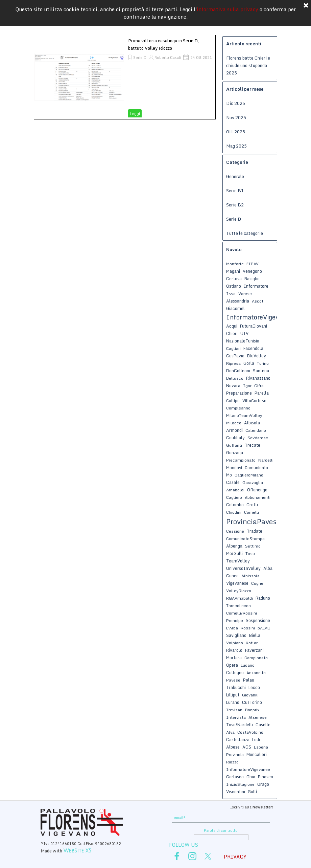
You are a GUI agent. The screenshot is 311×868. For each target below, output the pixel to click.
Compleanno (238, 408)
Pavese (233, 680)
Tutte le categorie (245, 233)
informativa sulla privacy (228, 9)
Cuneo (232, 576)
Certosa (234, 279)
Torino (263, 363)
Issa (231, 294)
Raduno (263, 598)
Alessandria (238, 301)
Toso (250, 553)
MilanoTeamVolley (244, 415)
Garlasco (235, 777)
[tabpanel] (90, 847)
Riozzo (232, 762)
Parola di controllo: (221, 830)
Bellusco (235, 378)
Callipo (233, 400)
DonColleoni (238, 371)
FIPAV (253, 264)
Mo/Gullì (234, 553)
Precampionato (241, 460)
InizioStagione (240, 784)
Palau (249, 680)
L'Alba (232, 628)
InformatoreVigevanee (248, 769)
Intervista (236, 717)
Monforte (235, 264)
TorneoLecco (238, 606)
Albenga (234, 546)
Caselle (263, 725)
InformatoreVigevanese (261, 317)
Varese (245, 294)
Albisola (252, 423)
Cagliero (234, 497)
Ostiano (234, 286)
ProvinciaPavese (253, 521)
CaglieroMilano (249, 475)
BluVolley (257, 356)
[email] (221, 818)
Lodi (256, 739)
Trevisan (234, 710)
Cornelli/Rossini (242, 613)
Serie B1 (235, 191)
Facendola (253, 348)
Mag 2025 (236, 146)
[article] (125, 77)
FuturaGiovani (254, 326)
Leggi (135, 114)
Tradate (255, 531)
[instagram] (192, 856)
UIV (244, 333)
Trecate (253, 445)
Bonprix (252, 710)
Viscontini (236, 792)
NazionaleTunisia (243, 341)
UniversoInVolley (243, 568)
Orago (263, 784)
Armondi (234, 430)
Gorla (249, 363)
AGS (247, 747)
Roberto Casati (168, 58)
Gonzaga (235, 452)
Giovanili (250, 695)
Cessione (235, 531)
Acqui (232, 326)
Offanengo (257, 490)
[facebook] (177, 856)
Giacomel (235, 308)
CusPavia (235, 356)
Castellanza (238, 739)
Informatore (256, 286)
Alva (230, 732)
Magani (233, 271)
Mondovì (234, 468)
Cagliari (233, 348)
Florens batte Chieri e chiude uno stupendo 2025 (248, 65)
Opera (232, 665)
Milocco (234, 423)
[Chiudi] (306, 6)
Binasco (266, 777)
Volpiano (235, 643)
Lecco (254, 687)
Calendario (256, 430)
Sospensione (258, 620)
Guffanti (234, 445)
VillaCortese (254, 400)
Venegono (252, 271)
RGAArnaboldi (240, 598)
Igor (247, 386)
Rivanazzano (258, 378)
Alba (268, 568)
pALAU (264, 628)
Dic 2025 (236, 103)
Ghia (251, 777)
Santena (261, 371)
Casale (233, 482)
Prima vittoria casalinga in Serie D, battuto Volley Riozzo (163, 44)
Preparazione (239, 393)
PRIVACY (235, 856)
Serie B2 (235, 205)
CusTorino (252, 702)
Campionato (256, 658)
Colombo (235, 505)
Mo (229, 475)
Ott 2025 (236, 132)
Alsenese (258, 717)
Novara (233, 385)
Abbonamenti (258, 497)
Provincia (235, 754)
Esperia (261, 747)
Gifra (259, 386)
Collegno (235, 672)
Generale (235, 176)
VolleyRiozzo (239, 591)
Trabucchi (236, 687)
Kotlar (252, 643)
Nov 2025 (236, 117)
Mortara (234, 658)
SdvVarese (258, 438)
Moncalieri (257, 754)
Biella (255, 635)
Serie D (140, 58)
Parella (262, 393)
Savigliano (236, 635)
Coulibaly (235, 438)
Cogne (257, 583)
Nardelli (266, 460)
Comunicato (256, 468)
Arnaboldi (235, 490)
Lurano (233, 702)
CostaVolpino (250, 732)
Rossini (248, 628)
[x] (208, 856)
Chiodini (234, 512)
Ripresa (233, 363)
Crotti (252, 505)
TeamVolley (238, 561)
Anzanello (256, 673)
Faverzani (254, 650)
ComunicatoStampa (245, 539)
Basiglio (252, 279)
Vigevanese (237, 583)
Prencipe (235, 620)
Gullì (252, 792)
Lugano (248, 665)
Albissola (250, 576)
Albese (233, 747)
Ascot (258, 301)
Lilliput (233, 695)
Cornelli (252, 512)
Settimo (253, 546)
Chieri (232, 333)
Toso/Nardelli (240, 725)
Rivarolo (234, 650)
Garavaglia (253, 482)
